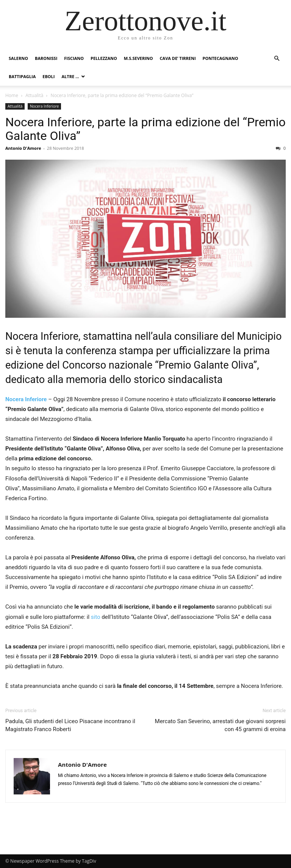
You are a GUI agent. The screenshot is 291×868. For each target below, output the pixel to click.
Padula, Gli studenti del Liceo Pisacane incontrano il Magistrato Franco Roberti (70, 725)
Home (12, 95)
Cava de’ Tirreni (178, 58)
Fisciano (74, 58)
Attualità (34, 95)
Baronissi (46, 58)
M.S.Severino (138, 58)
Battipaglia (22, 76)
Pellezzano (104, 58)
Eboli (48, 76)
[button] (277, 59)
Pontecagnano (221, 58)
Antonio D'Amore (23, 148)
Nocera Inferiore (44, 106)
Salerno (18, 58)
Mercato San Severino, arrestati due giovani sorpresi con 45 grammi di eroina (220, 725)
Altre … (70, 76)
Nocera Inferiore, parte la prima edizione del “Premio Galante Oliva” (145, 129)
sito (96, 617)
